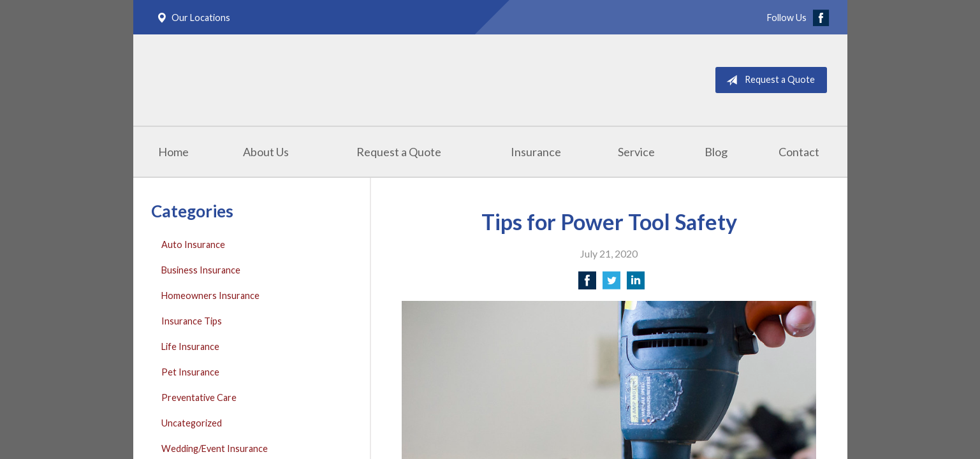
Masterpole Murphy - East (281, 80)
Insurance (536, 152)
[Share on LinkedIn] (636, 284)
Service (636, 152)
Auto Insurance (193, 244)
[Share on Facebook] (587, 284)
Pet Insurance (190, 372)
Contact (799, 152)
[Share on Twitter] (611, 284)
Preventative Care (199, 397)
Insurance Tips (192, 321)
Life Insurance (190, 346)
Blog (716, 152)
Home (173, 152)
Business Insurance (201, 270)
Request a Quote (768, 80)
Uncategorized (192, 423)
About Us (266, 152)
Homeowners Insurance (210, 295)
